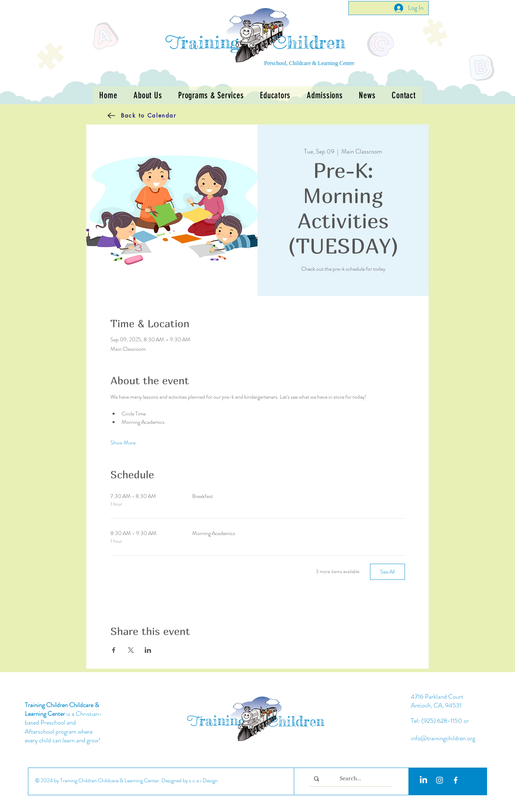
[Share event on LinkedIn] (148, 650)
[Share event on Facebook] (114, 650)
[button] (211, 95)
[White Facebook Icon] (456, 780)
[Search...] (350, 779)
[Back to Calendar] (131, 115)
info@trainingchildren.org (443, 738)
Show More (123, 443)
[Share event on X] (131, 650)
